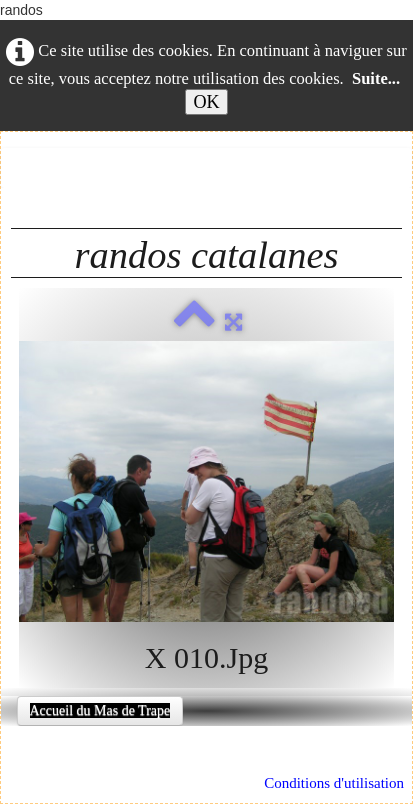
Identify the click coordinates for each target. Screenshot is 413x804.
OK (206, 102)
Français (72, 168)
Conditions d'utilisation (334, 783)
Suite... (376, 78)
